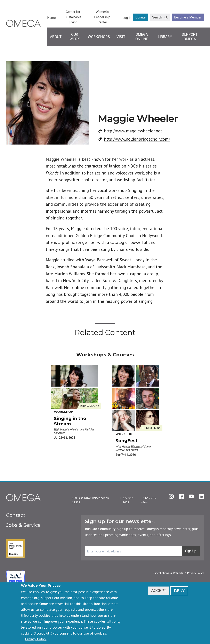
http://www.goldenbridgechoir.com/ (137, 139)
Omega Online (142, 37)
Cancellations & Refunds (168, 573)
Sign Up (191, 551)
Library (165, 37)
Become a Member (188, 17)
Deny (179, 591)
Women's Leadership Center (102, 17)
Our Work (75, 37)
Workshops (99, 37)
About (56, 37)
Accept (159, 591)
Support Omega (190, 37)
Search (157, 17)
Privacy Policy (196, 573)
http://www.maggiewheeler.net (133, 131)
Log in (127, 18)
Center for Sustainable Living (73, 17)
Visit (121, 37)
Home (51, 18)
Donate (140, 17)
